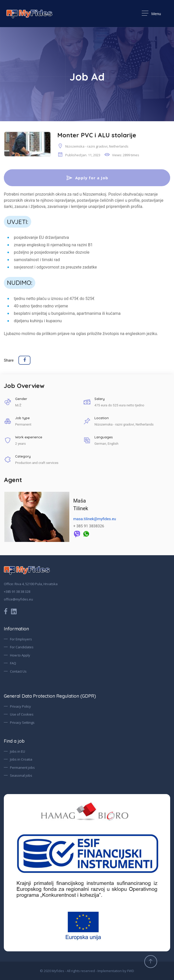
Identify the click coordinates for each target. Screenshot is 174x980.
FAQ (13, 663)
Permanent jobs (22, 767)
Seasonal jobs (21, 776)
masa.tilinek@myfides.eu (95, 519)
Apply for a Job (87, 178)
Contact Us (18, 671)
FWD (131, 971)
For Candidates (22, 647)
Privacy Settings (22, 722)
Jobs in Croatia (21, 760)
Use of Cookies (22, 715)
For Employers (21, 639)
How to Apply (20, 655)
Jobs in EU (18, 751)
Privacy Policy (20, 706)
